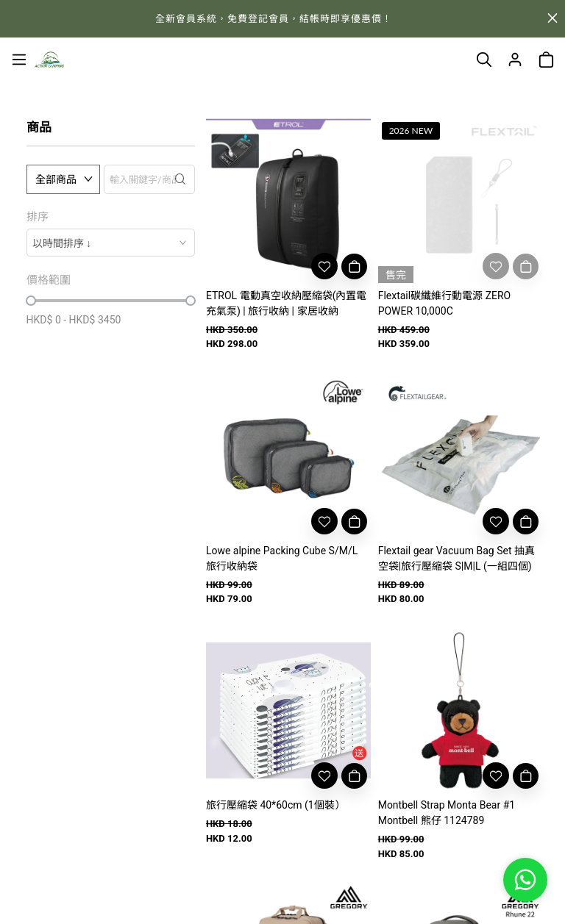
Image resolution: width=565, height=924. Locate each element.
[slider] (31, 301)
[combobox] (111, 243)
